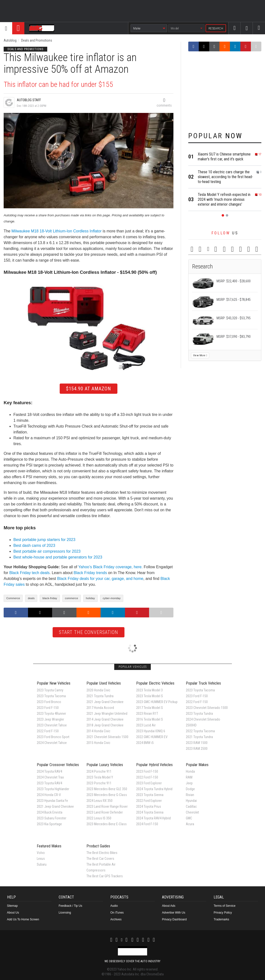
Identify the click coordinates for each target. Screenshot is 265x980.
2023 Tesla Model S (150, 696)
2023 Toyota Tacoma (51, 696)
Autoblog (10, 40)
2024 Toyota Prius (149, 806)
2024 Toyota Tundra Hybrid (154, 789)
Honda (190, 771)
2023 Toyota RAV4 (49, 783)
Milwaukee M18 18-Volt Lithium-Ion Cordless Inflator (57, 231)
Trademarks (221, 919)
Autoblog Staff (29, 100)
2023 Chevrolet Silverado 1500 (207, 708)
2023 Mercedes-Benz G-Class (107, 795)
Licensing (65, 913)
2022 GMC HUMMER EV (152, 737)
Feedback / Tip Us (71, 906)
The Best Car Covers (100, 859)
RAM (189, 777)
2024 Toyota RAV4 (49, 771)
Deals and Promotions (37, 40)
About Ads (169, 906)
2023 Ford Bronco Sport (53, 737)
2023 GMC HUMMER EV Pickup (157, 702)
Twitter (247, 33)
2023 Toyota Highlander (53, 789)
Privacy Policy (223, 913)
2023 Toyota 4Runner (51, 714)
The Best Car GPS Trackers (105, 876)
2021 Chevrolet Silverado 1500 (107, 737)
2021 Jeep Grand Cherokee (105, 702)
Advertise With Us (174, 913)
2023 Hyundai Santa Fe (52, 801)
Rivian (190, 795)
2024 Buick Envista (50, 812)
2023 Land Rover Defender (105, 812)
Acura (190, 824)
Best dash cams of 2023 (34, 545)
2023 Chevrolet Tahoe (52, 725)
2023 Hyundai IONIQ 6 (151, 731)
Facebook (235, 32)
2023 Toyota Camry (50, 690)
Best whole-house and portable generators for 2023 (58, 557)
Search (259, 32)
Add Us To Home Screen (23, 919)
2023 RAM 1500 (197, 743)
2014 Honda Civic (98, 731)
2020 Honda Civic (98, 690)
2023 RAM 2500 (197, 749)
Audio (114, 906)
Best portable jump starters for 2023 (44, 540)
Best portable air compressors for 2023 (47, 551)
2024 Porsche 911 (99, 771)
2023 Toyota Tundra (199, 714)
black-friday (50, 598)
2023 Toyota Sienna (150, 795)
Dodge (190, 789)
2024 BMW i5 (145, 743)
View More (200, 355)
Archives (116, 919)
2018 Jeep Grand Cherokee (105, 725)
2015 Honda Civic (98, 743)
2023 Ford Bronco (49, 702)
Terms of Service (224, 906)
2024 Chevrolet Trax (50, 777)
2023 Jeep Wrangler (50, 719)
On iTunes (117, 913)
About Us (13, 913)
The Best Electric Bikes (102, 853)
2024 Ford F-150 (147, 824)
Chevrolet (192, 812)
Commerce (13, 598)
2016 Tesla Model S (150, 719)
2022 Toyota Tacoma (200, 731)
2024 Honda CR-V (49, 795)
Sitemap (12, 906)
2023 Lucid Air (146, 725)
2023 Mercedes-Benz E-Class (107, 824)
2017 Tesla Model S (150, 708)
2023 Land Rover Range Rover (107, 806)
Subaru (42, 864)
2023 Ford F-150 (48, 708)
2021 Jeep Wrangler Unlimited (107, 714)
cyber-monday (112, 598)
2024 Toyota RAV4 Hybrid (153, 818)
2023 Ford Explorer (149, 783)
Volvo (41, 853)
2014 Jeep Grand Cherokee (105, 719)
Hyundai (191, 801)
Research (216, 28)
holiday (90, 598)
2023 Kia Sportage (49, 824)
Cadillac (191, 806)
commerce (72, 598)
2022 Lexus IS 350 (99, 818)
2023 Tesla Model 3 (149, 690)
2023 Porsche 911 (99, 783)
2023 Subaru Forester (52, 818)
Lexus (41, 859)
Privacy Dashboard (174, 919)
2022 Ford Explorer (149, 801)
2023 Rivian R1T (147, 714)
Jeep (189, 783)
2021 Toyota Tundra (100, 696)
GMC (189, 818)
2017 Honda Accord (100, 708)
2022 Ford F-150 (48, 731)
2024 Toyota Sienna (150, 812)
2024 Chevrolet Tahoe (52, 743)
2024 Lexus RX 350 (99, 801)
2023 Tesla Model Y (100, 777)
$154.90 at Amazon (89, 389)
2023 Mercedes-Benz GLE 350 (107, 789)
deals (31, 598)
